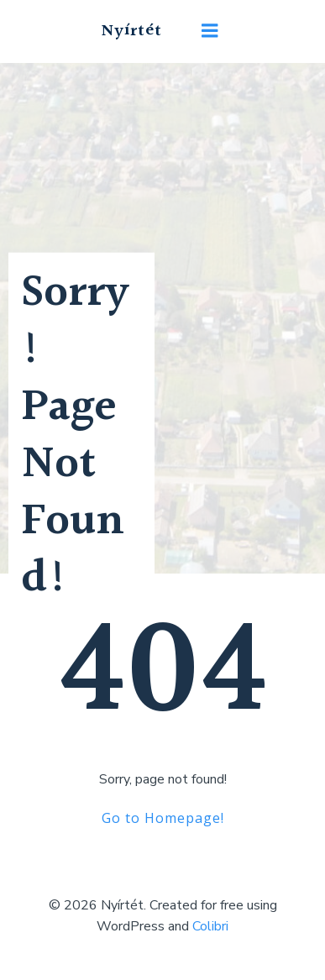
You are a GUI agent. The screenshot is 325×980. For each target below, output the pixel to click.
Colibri (210, 926)
